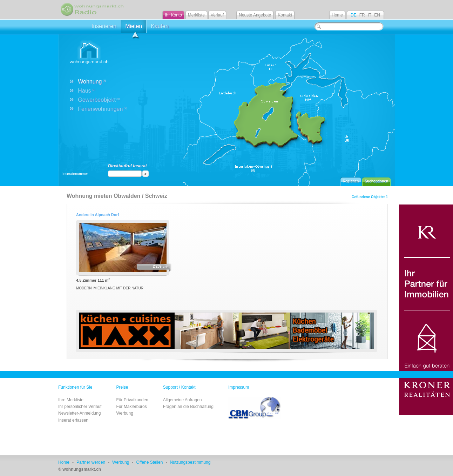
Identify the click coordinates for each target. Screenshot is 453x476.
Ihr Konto (173, 15)
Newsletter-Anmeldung (79, 413)
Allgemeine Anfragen (182, 400)
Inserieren (104, 26)
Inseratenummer (75, 174)
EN (377, 15)
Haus (86, 91)
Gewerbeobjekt (99, 100)
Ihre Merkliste (71, 400)
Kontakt (285, 15)
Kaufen (160, 26)
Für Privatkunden (132, 400)
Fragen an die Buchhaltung (188, 407)
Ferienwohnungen (102, 109)
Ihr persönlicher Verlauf (80, 407)
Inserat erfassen (73, 420)
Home (337, 15)
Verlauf (217, 15)
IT (370, 15)
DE (354, 15)
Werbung (124, 413)
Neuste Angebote (255, 15)
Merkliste (196, 15)
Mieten (134, 28)
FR (362, 15)
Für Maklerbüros (131, 407)
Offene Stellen (150, 462)
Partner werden (91, 462)
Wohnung (92, 82)
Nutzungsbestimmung (190, 462)
